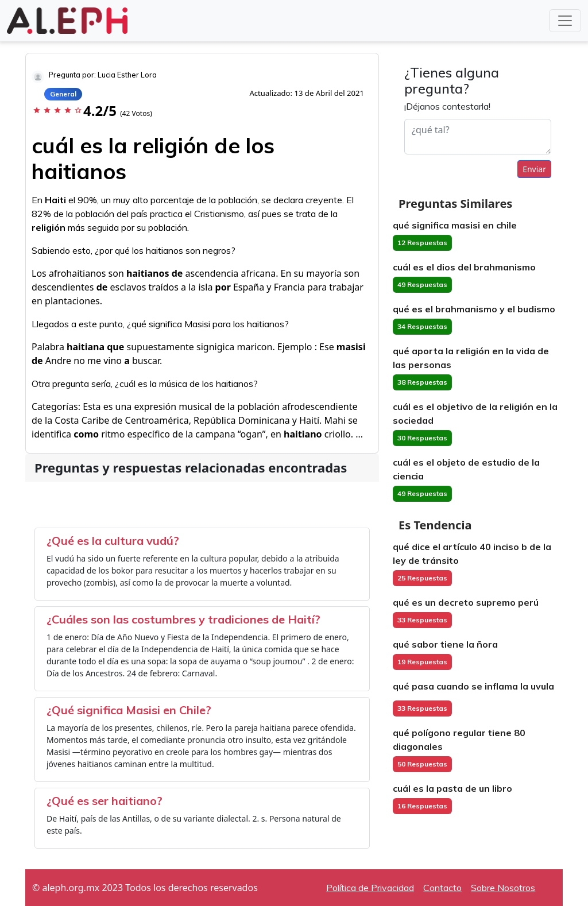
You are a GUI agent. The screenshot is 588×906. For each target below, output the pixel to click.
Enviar (534, 169)
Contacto (442, 888)
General (63, 94)
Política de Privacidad (370, 888)
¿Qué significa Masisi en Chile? (129, 710)
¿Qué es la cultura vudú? (113, 541)
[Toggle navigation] (565, 21)
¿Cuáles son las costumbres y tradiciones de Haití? (183, 619)
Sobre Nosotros (503, 888)
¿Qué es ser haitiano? (105, 801)
